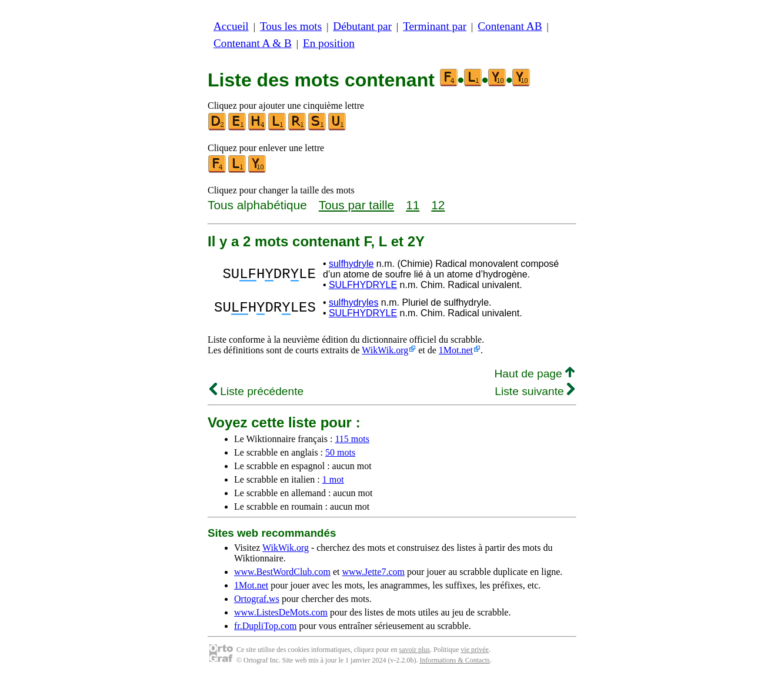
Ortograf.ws (257, 599)
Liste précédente (256, 391)
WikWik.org (385, 350)
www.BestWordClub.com (282, 572)
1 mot (333, 479)
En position (329, 43)
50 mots (340, 452)
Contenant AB (510, 26)
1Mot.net (456, 350)
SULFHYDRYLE (363, 285)
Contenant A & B (253, 43)
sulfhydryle (351, 264)
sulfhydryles (353, 302)
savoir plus (415, 650)
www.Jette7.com (373, 572)
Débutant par (362, 26)
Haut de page (534, 374)
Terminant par (435, 26)
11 (413, 205)
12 (438, 205)
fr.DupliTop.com (265, 626)
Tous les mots (291, 26)
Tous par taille (356, 205)
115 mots (352, 439)
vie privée (475, 650)
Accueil (231, 26)
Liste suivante (535, 391)
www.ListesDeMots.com (281, 612)
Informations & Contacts (454, 660)
